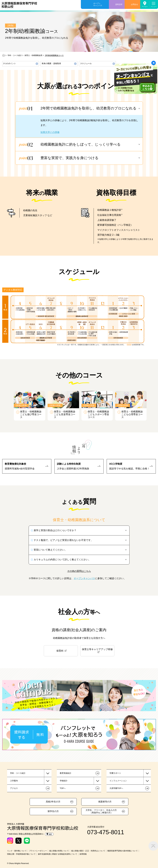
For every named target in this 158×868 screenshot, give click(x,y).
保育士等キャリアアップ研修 (97, 649)
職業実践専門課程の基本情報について (123, 851)
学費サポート (115, 773)
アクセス (145, 7)
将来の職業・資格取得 (51, 63)
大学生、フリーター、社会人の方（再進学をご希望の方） (101, 811)
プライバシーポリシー (38, 851)
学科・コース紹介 (15, 55)
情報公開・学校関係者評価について (21, 854)
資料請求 (119, 4)
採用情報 (83, 854)
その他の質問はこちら (79, 571)
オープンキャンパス (98, 4)
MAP (49, 834)
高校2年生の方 (53, 802)
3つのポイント (10, 63)
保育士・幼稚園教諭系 (33, 55)
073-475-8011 (106, 832)
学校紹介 (64, 781)
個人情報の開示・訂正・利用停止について (88, 851)
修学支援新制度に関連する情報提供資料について (58, 854)
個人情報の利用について (59, 851)
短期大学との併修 (50, 132)
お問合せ (134, 4)
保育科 (60, 651)
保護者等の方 (105, 802)
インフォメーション (118, 781)
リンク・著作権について (17, 851)
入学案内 (14, 781)
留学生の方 (53, 811)
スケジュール (86, 63)
